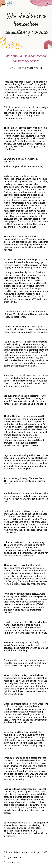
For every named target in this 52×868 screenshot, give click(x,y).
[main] (26, 24)
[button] (3, 4)
